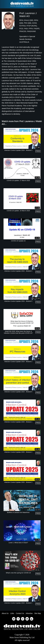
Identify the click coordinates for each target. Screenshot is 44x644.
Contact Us (20, 613)
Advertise (29, 613)
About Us (5, 613)
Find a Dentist (3, 4)
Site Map (38, 613)
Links (12, 613)
